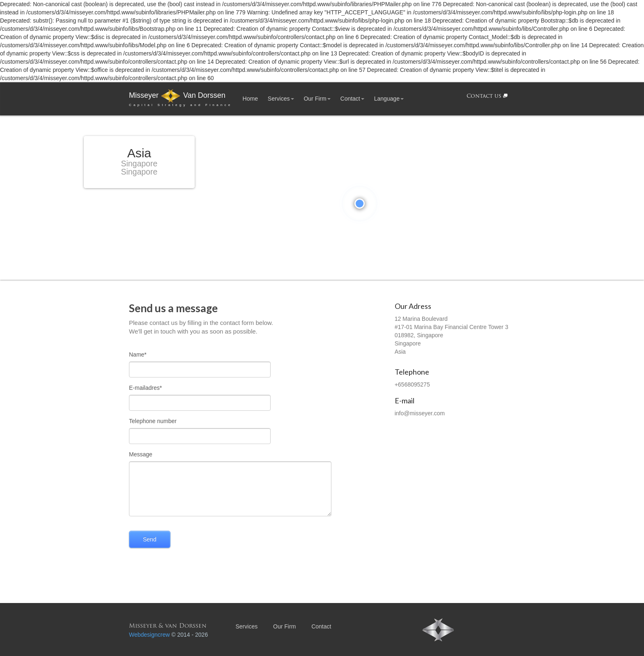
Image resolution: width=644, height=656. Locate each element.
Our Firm (317, 99)
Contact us (487, 96)
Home (250, 99)
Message (141, 454)
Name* (138, 354)
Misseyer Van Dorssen (181, 99)
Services (281, 99)
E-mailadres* (145, 388)
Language (389, 99)
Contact (352, 99)
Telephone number (153, 421)
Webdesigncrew (149, 635)
